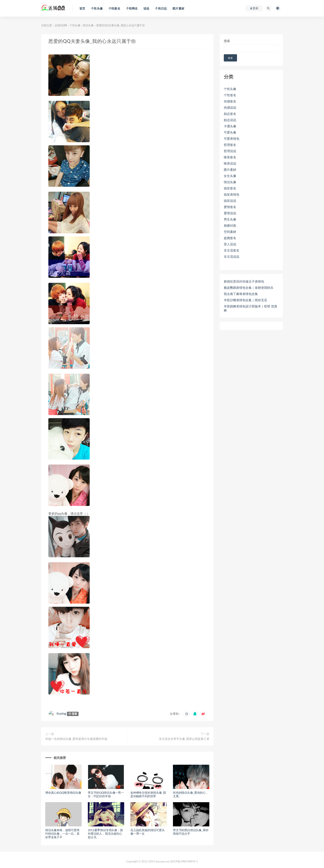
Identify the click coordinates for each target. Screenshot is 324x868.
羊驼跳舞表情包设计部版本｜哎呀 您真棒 (251, 308)
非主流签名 (232, 250)
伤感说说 (230, 107)
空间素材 (230, 232)
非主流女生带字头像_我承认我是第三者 (184, 739)
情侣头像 (88, 25)
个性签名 (230, 95)
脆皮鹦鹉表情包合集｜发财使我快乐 (249, 288)
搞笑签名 (230, 188)
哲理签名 (230, 145)
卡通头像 (230, 126)
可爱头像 (230, 132)
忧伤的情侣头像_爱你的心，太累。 (191, 794)
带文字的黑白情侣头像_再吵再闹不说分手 (191, 832)
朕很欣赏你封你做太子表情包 (244, 281)
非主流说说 (232, 256)
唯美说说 (230, 163)
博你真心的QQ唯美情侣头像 (63, 793)
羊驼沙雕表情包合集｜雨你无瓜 (245, 300)
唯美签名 (230, 157)
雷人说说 (230, 244)
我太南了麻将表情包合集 (241, 294)
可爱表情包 (232, 138)
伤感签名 (230, 101)
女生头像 (230, 176)
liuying (61, 713)
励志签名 (230, 114)
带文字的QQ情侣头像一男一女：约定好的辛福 (106, 794)
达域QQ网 (61, 25)
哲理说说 (230, 151)
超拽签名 (230, 238)
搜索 (227, 41)
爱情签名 (230, 207)
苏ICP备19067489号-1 (184, 861)
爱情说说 (230, 213)
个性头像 (75, 25)
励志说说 (230, 120)
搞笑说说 (230, 201)
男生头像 (230, 219)
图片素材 (230, 170)
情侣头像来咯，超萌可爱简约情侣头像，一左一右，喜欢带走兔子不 (62, 834)
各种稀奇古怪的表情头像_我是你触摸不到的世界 (148, 794)
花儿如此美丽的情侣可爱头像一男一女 (148, 832)
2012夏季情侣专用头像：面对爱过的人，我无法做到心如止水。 (105, 834)
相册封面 (230, 225)
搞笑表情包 (232, 194)
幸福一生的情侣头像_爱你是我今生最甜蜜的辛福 (76, 739)
